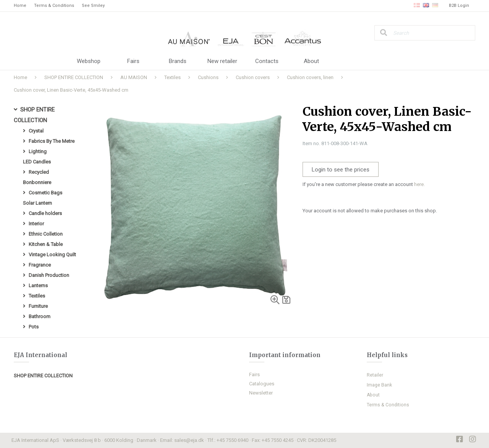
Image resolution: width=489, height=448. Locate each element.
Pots (34, 327)
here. (419, 184)
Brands (178, 61)
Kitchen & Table (46, 244)
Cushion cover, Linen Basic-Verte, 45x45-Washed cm (71, 90)
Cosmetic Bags (45, 193)
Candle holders (45, 213)
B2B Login (459, 6)
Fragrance (40, 265)
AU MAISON (134, 77)
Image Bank (379, 385)
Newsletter (261, 393)
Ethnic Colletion (46, 234)
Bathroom (40, 316)
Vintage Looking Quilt (52, 255)
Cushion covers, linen (310, 77)
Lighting (38, 151)
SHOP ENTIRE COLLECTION (74, 77)
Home (20, 6)
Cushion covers (253, 77)
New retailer (222, 61)
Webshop (89, 61)
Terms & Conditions (54, 6)
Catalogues (262, 384)
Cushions (208, 77)
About (311, 61)
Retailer (375, 375)
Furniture (38, 306)
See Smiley (93, 6)
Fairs (133, 61)
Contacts (267, 61)
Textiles (172, 77)
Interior (36, 224)
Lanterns (38, 285)
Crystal (36, 131)
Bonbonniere (37, 182)
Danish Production (49, 275)
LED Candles (37, 162)
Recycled (39, 172)
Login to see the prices (341, 170)
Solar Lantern (37, 203)
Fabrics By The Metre (52, 141)
